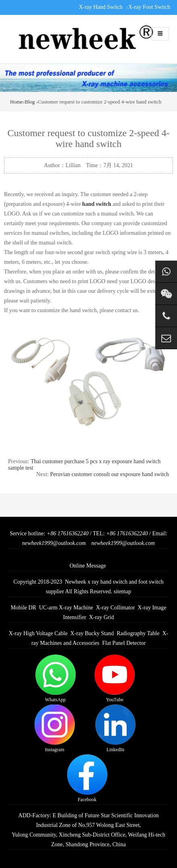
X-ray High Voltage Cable (38, 633)
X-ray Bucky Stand (92, 633)
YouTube (115, 678)
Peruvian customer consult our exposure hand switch (110, 474)
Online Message (88, 566)
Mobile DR (24, 608)
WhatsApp (56, 678)
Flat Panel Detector (124, 643)
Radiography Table (138, 633)
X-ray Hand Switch (101, 7)
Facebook (87, 778)
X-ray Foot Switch (149, 7)
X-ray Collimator (115, 608)
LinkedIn (115, 728)
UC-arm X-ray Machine (66, 608)
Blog (30, 102)
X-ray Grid (101, 617)
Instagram (55, 728)
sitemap (122, 591)
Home (16, 102)
